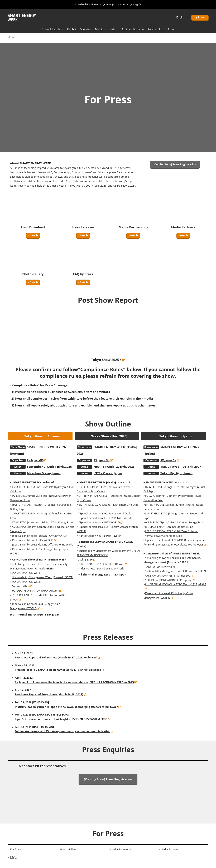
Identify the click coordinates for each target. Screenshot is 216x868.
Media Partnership (121, 853)
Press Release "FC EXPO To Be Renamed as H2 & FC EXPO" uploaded (58, 673)
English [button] (183, 21)
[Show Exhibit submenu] (105, 33)
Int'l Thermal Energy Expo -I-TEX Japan (35, 618)
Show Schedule (51, 33)
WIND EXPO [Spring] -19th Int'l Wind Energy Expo (174, 526)
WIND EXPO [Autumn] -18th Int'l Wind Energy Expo (43, 526)
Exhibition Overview (79, 33)
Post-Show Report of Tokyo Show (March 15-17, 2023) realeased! (56, 661)
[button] (200, 21)
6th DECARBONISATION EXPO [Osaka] (102, 567)
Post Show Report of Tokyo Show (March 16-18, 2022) (49, 698)
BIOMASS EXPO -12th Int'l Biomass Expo (169, 530)
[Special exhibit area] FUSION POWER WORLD (39, 539)
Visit (113, 33)
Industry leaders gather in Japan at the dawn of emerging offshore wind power (66, 710)
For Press (16, 853)
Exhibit (99, 33)
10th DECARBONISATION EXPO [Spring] (169, 583)
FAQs (13, 860)
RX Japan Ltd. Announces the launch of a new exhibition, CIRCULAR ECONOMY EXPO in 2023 (74, 685)
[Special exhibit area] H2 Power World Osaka (105, 517)
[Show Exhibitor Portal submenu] (143, 33)
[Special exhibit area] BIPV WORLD (33, 543)
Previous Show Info (159, 33)
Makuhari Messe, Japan (44, 476)
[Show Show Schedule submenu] (63, 33)
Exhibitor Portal (131, 33)
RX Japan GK (35, 463)
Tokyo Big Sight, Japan (176, 476)
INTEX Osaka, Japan (108, 476)
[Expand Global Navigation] (108, 4)
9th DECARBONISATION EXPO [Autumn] (36, 594)
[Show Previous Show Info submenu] (173, 33)
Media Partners (169, 853)
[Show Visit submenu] (117, 33)
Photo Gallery (68, 853)
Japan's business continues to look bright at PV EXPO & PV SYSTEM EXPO (61, 722)
